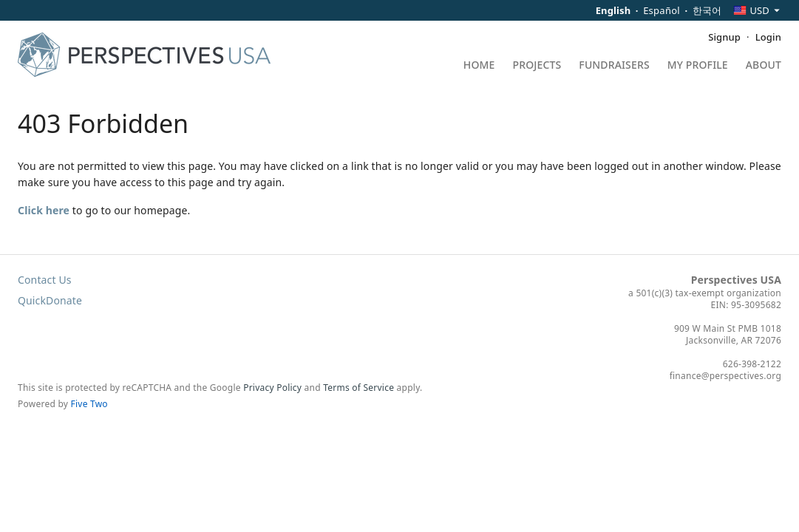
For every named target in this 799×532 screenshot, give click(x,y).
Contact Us (45, 280)
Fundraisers (614, 66)
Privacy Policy (272, 388)
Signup (724, 37)
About (764, 66)
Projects (537, 66)
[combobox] (757, 10)
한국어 (707, 10)
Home (479, 66)
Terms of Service (358, 388)
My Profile (698, 66)
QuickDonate (50, 300)
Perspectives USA (736, 280)
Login (768, 37)
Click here (44, 210)
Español (662, 10)
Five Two (89, 404)
